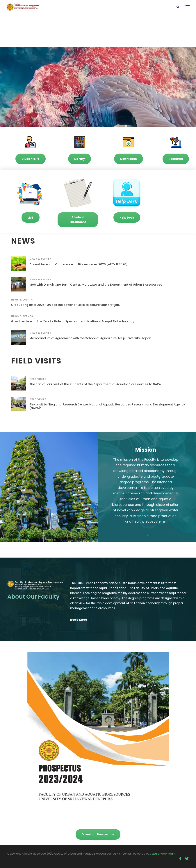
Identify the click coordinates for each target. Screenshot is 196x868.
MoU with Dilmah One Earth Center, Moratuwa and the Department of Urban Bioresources (96, 285)
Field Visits (38, 379)
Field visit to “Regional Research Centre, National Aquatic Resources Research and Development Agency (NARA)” (107, 406)
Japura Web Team (163, 854)
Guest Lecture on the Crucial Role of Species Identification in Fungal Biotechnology (73, 321)
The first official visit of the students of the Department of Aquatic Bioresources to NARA (95, 384)
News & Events (40, 259)
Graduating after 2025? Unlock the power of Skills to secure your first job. (65, 305)
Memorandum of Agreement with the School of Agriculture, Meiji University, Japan (90, 338)
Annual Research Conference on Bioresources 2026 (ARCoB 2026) (79, 264)
